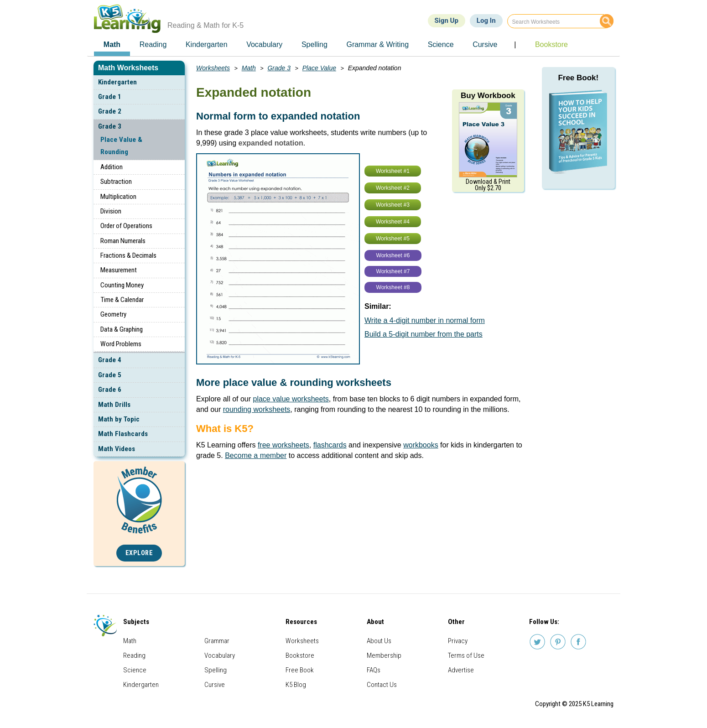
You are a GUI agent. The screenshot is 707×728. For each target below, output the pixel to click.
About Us (379, 641)
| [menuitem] (515, 44)
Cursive (215, 685)
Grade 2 (110, 111)
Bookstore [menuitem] (551, 44)
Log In (486, 21)
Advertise (461, 670)
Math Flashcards (123, 434)
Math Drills (114, 405)
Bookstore (300, 655)
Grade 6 (110, 390)
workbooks (421, 445)
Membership (384, 655)
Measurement (119, 270)
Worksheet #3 (393, 205)
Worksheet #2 (393, 188)
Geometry (113, 314)
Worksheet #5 (393, 239)
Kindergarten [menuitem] (207, 44)
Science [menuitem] (441, 44)
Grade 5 (110, 375)
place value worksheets (291, 399)
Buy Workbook (488, 96)
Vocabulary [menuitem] (264, 44)
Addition (112, 167)
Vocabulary (220, 655)
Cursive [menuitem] (485, 44)
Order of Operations (126, 226)
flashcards (330, 445)
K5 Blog (296, 685)
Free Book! (578, 78)
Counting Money (122, 285)
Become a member (256, 455)
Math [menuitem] (112, 44)
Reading (134, 655)
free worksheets (283, 445)
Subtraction (116, 182)
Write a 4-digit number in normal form (425, 320)
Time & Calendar (122, 300)
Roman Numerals (123, 241)
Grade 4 (110, 360)
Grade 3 (110, 126)
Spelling (216, 670)
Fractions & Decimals (128, 255)
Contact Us (382, 685)
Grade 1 (110, 97)
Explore (139, 553)
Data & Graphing (122, 329)
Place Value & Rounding (121, 146)
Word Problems (121, 344)
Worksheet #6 (393, 255)
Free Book (300, 670)
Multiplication (118, 197)
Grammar (217, 641)
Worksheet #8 (393, 287)
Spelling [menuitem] (315, 44)
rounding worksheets (257, 409)
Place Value (319, 68)
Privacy (458, 641)
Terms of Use (466, 655)
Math (249, 68)
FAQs (374, 670)
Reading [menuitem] (153, 44)
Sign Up (447, 21)
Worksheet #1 (393, 171)
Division (111, 211)
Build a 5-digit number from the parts (424, 334)
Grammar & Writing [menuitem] (377, 44)
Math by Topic (119, 419)
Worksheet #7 (393, 271)
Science (135, 670)
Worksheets (213, 68)
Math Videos (117, 449)
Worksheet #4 (393, 222)
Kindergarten (117, 82)
